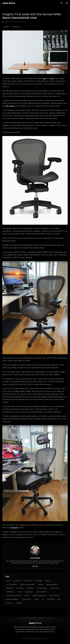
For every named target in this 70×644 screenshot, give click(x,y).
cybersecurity (55, 588)
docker (27, 595)
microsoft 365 (28, 581)
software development (27, 584)
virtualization (29, 592)
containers (19, 603)
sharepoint (9, 588)
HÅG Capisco (10, 106)
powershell (51, 599)
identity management (39, 595)
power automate (54, 595)
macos (20, 592)
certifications (10, 592)
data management (52, 584)
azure (8, 581)
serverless (9, 603)
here (44, 78)
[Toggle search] (62, 3)
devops (36, 599)
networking (20, 588)
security (40, 584)
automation (30, 588)
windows (48, 581)
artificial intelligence (12, 599)
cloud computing (11, 584)
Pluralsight (14, 528)
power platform (41, 592)
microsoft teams (42, 588)
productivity (16, 27)
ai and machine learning (14, 595)
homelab (6, 27)
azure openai (26, 599)
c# (43, 599)
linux (59, 599)
